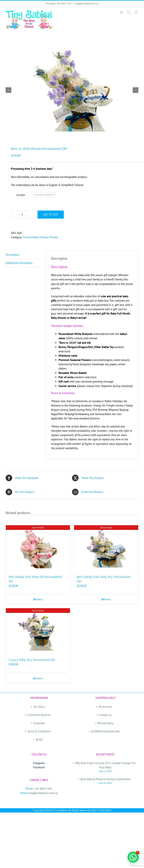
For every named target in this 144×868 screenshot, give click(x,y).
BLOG (39, 740)
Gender (21, 195)
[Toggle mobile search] (129, 12)
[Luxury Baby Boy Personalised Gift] (38, 631)
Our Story (39, 707)
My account (105, 707)
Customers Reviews (39, 715)
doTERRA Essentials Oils (105, 731)
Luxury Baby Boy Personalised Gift (32, 660)
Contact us (105, 715)
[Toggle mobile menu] (136, 12)
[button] (133, 857)
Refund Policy (105, 723)
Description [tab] (12, 255)
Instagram (39, 763)
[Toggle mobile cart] (121, 12)
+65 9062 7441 (43, 789)
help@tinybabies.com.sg (86, 3)
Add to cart (51, 214)
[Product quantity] (22, 215)
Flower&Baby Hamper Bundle (41, 237)
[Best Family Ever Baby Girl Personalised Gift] (38, 548)
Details (39, 599)
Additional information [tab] (19, 263)
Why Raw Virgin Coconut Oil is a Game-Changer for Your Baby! (105, 765)
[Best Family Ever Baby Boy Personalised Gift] (106, 548)
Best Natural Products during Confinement (105, 779)
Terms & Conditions (39, 731)
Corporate (39, 723)
